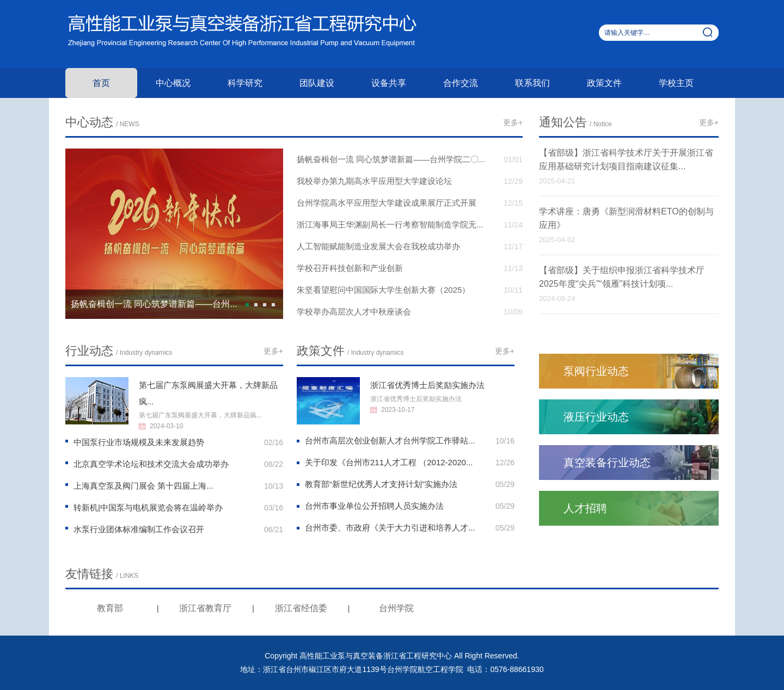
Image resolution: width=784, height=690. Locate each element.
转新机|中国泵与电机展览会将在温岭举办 (148, 507)
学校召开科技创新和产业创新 (350, 268)
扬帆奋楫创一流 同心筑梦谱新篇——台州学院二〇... (391, 159)
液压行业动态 (596, 417)
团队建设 (317, 83)
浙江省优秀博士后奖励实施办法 (427, 385)
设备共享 (389, 83)
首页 (101, 83)
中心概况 (173, 83)
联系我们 (532, 83)
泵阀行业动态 (596, 371)
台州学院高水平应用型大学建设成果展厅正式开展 (387, 203)
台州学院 (396, 608)
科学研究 (245, 83)
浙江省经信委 (301, 608)
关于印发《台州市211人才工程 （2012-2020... (389, 462)
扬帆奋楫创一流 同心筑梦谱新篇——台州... (154, 304)
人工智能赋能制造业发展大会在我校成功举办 (378, 246)
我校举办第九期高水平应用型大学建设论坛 (374, 181)
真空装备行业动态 (607, 463)
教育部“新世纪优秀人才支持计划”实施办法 (381, 484)
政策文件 (604, 83)
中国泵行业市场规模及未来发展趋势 (139, 442)
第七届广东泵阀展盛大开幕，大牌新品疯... (200, 415)
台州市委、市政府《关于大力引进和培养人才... (390, 528)
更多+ (513, 122)
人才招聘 (585, 508)
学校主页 (676, 83)
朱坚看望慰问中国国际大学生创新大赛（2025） (383, 290)
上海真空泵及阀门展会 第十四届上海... (143, 486)
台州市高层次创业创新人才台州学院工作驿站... (390, 441)
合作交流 (461, 83)
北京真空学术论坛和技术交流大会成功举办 (151, 464)
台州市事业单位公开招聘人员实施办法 (374, 506)
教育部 (110, 608)
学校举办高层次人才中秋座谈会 (354, 312)
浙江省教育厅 (205, 608)
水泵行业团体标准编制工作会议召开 (139, 529)
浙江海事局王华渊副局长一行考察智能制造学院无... (390, 224)
